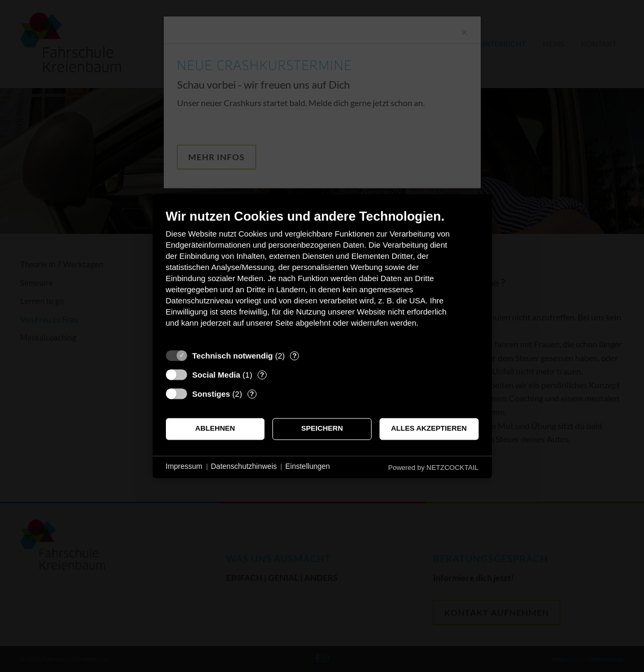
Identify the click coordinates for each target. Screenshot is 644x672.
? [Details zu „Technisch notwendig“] (295, 356)
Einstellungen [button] (307, 467)
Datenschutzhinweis (244, 467)
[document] (322, 276)
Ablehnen (215, 429)
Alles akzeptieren (429, 429)
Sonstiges (211, 394)
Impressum (184, 467)
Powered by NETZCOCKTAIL (433, 468)
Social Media (217, 375)
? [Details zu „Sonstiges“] (252, 394)
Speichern (322, 429)
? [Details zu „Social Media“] (262, 375)
